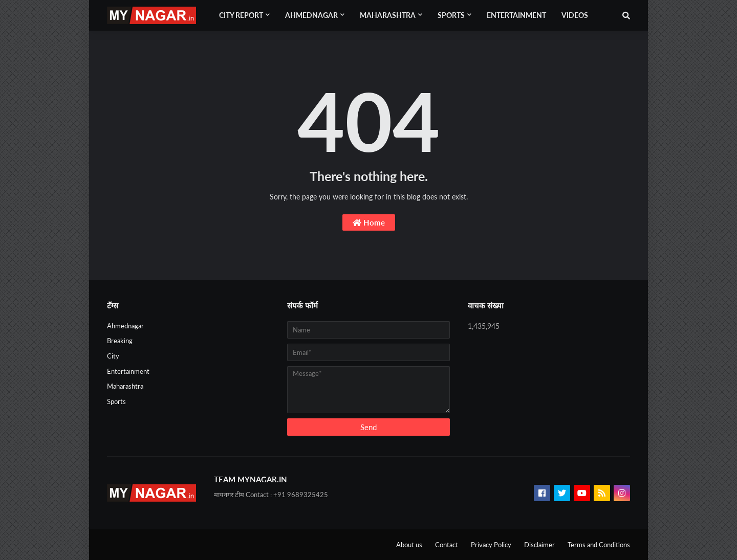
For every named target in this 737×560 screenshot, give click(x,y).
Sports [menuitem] (451, 15)
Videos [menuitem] (575, 15)
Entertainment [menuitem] (516, 15)
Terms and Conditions (599, 545)
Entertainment (128, 371)
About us (409, 545)
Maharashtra (125, 386)
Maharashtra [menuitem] (388, 15)
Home (369, 222)
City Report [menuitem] (241, 15)
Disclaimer (539, 545)
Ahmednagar (125, 326)
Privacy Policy (491, 545)
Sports (116, 401)
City (113, 356)
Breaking (120, 341)
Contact (447, 545)
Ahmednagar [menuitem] (311, 15)
